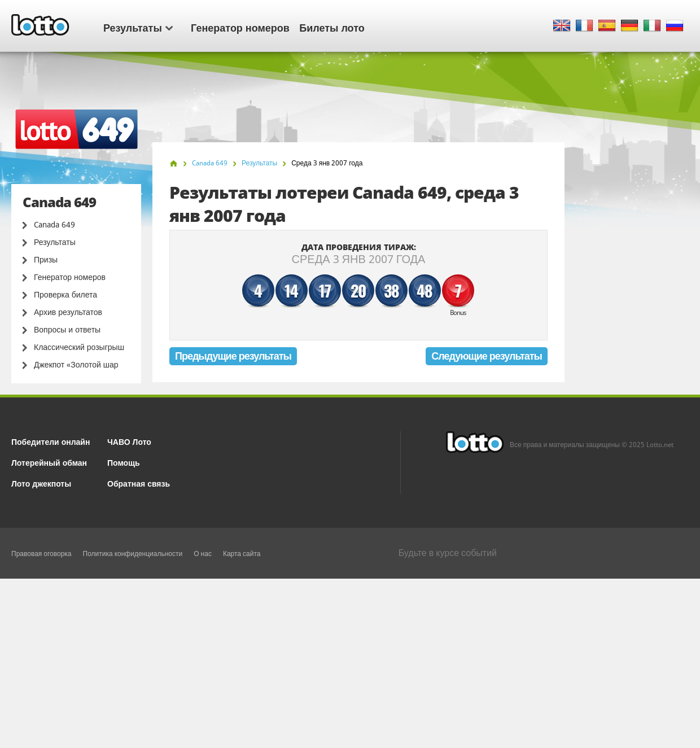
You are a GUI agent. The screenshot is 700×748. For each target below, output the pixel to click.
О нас (203, 554)
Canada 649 (54, 225)
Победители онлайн (51, 441)
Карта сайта (242, 554)
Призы (46, 260)
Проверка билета (65, 295)
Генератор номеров (240, 27)
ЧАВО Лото (129, 441)
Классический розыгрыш (79, 347)
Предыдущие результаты (233, 356)
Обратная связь (139, 483)
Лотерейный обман (49, 462)
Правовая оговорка (41, 554)
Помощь (124, 462)
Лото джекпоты (41, 483)
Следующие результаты (487, 356)
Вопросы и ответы (67, 330)
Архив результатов (68, 312)
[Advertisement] (350, 663)
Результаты (138, 27)
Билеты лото (332, 27)
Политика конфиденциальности (133, 554)
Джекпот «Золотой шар (76, 365)
